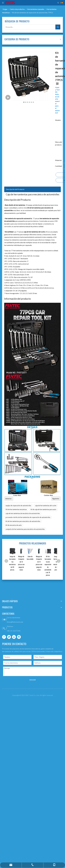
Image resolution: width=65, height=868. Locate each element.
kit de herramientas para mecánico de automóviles (37, 560)
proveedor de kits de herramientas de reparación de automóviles (37, 554)
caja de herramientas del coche (35, 534)
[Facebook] (30, 696)
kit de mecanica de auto (32, 565)
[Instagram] (30, 707)
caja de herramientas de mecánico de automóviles (37, 547)
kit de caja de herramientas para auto (37, 542)
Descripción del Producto (34, 248)
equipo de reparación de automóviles (37, 530)
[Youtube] (30, 703)
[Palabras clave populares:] (11, 39)
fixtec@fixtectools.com (32, 668)
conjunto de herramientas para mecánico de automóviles (39, 571)
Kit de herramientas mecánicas (35, 538)
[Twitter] (30, 700)
